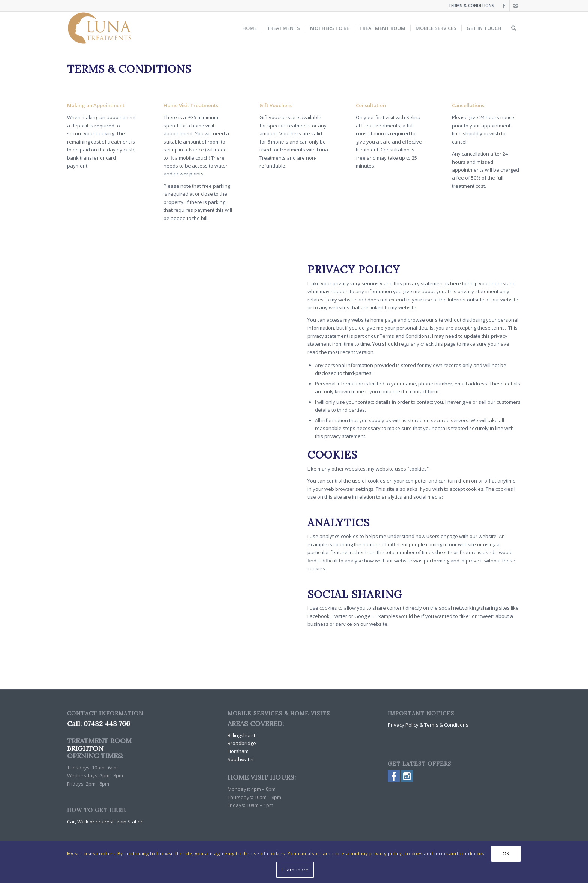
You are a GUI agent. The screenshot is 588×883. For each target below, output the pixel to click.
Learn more (295, 870)
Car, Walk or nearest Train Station (105, 822)
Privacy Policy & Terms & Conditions (428, 725)
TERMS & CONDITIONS (471, 5)
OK (506, 854)
